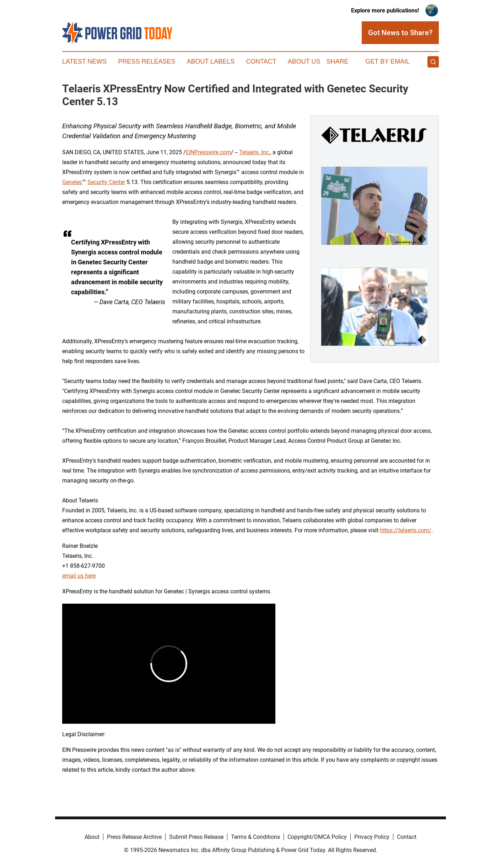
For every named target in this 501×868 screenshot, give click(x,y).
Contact (261, 61)
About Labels (211, 61)
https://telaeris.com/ (406, 530)
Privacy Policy (372, 837)
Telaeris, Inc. (255, 152)
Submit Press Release (196, 837)
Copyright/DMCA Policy (317, 837)
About (92, 837)
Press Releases (147, 61)
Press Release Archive (134, 837)
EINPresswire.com (208, 152)
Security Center (106, 182)
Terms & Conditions (255, 837)
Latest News (84, 61)
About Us (304, 61)
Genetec (72, 182)
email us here (79, 576)
